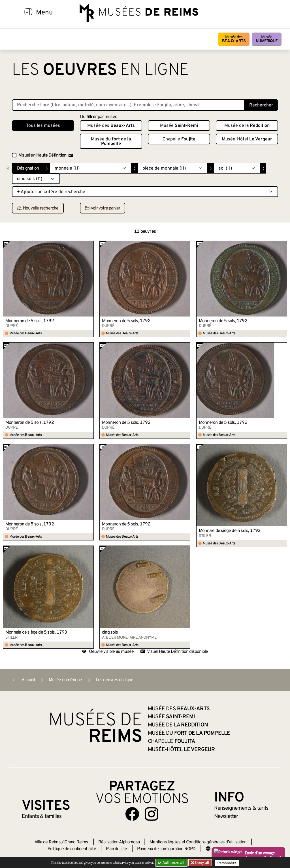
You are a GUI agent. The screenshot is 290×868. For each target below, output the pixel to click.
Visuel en (46, 155)
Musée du (111, 142)
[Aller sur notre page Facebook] (132, 814)
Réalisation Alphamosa (119, 842)
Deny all (202, 863)
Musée (267, 39)
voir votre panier (103, 208)
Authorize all (171, 863)
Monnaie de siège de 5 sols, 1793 (230, 531)
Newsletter (226, 816)
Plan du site (116, 849)
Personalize (228, 863)
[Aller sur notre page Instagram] (152, 814)
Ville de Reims (48, 842)
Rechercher (261, 105)
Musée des (234, 39)
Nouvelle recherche (38, 208)
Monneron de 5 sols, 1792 (30, 321)
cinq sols (110, 632)
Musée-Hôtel (247, 139)
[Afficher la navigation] (28, 13)
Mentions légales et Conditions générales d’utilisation (198, 842)
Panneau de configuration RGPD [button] (166, 849)
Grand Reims (76, 842)
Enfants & (42, 816)
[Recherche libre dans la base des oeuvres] (128, 105)
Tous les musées (43, 126)
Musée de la (247, 126)
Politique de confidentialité (72, 849)
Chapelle (179, 139)
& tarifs (241, 808)
